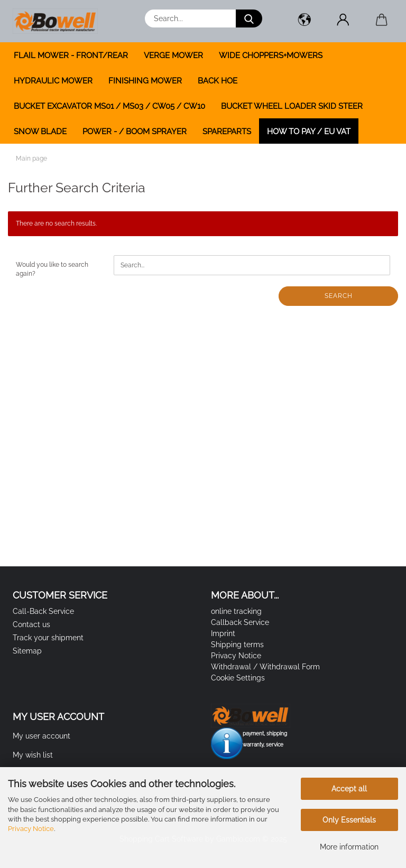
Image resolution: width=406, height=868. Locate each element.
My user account (41, 736)
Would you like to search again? (52, 269)
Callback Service (240, 622)
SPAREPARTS (227, 132)
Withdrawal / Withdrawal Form (265, 667)
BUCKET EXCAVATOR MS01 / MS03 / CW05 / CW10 (109, 106)
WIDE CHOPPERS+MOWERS (271, 55)
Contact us (31, 624)
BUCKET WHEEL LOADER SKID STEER (292, 106)
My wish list (33, 755)
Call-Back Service (43, 611)
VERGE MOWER (173, 55)
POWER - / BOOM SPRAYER (135, 132)
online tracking (236, 611)
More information (349, 847)
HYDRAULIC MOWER (53, 81)
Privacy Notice (31, 829)
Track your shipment (48, 638)
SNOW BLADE (40, 132)
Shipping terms (237, 645)
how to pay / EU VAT (309, 132)
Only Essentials (349, 820)
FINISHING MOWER (145, 81)
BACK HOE (218, 81)
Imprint (223, 633)
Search (339, 296)
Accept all (349, 789)
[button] (304, 21)
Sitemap (27, 651)
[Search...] (249, 18)
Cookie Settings (238, 678)
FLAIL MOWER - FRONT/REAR (71, 55)
